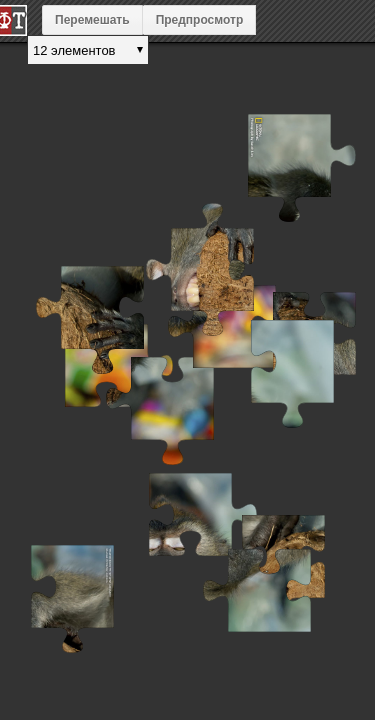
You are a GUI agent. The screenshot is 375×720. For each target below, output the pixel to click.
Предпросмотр (200, 20)
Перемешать (92, 20)
